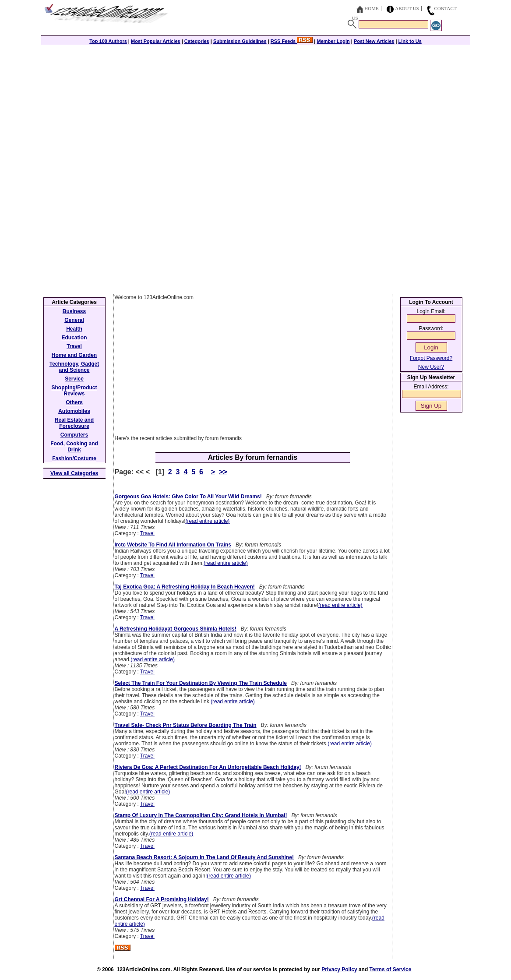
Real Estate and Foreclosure (74, 423)
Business (74, 311)
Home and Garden (74, 355)
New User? (431, 367)
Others (74, 402)
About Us (407, 8)
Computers (74, 435)
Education (74, 338)
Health (74, 329)
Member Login (333, 41)
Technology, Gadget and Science (74, 367)
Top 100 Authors (108, 41)
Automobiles (74, 411)
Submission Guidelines (240, 41)
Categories (197, 41)
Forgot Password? (431, 358)
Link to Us (410, 41)
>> (223, 472)
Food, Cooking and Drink (74, 447)
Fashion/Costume (74, 458)
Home (371, 8)
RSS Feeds (292, 41)
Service (74, 379)
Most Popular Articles (156, 41)
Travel (147, 533)
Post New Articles (374, 41)
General (74, 320)
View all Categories (74, 473)
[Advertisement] (256, 106)
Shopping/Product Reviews (74, 391)
